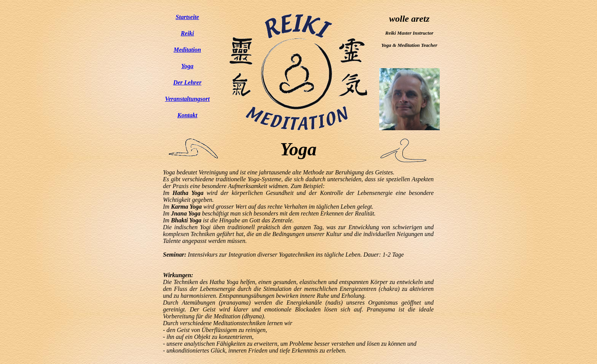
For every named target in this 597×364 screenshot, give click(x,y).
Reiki (188, 33)
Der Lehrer (187, 82)
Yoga (187, 66)
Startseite (187, 17)
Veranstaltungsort (187, 99)
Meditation (187, 50)
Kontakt (187, 115)
